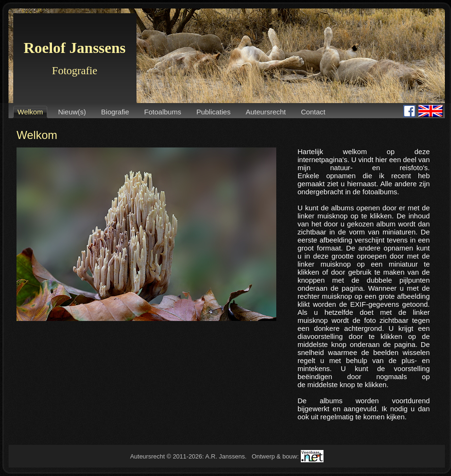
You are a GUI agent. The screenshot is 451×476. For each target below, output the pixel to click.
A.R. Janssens (225, 456)
